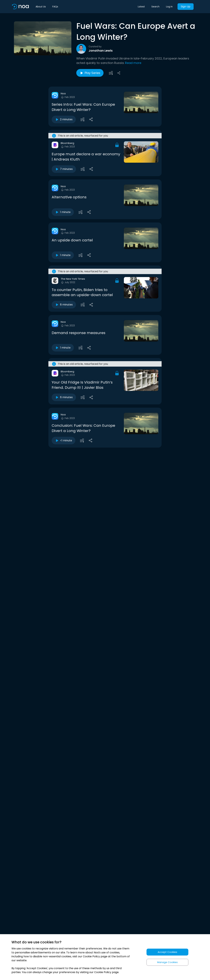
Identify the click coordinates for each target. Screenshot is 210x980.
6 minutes (64, 397)
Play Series (90, 73)
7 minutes (64, 169)
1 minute (63, 212)
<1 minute (63, 441)
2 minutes (64, 119)
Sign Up (186, 6)
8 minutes (64, 305)
